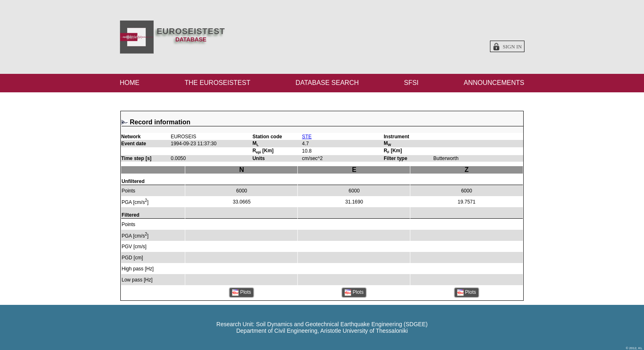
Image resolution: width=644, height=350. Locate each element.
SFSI (411, 83)
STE (307, 137)
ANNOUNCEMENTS (494, 83)
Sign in (512, 47)
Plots (241, 293)
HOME (130, 83)
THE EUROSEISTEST (217, 83)
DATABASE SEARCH (327, 83)
